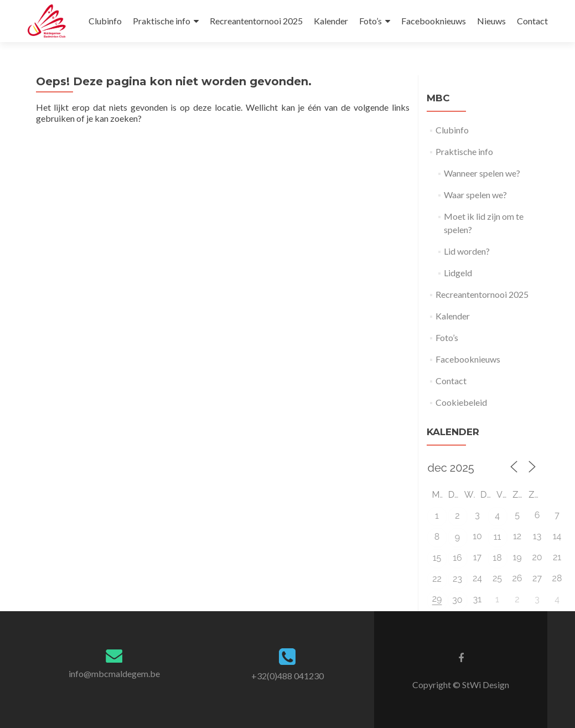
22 (437, 579)
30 (457, 600)
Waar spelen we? (475, 195)
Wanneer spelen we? (482, 173)
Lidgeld (458, 273)
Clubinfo (105, 21)
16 (457, 558)
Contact (532, 21)
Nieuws (491, 21)
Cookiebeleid (461, 402)
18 (497, 558)
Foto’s (371, 21)
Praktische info (162, 21)
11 (498, 537)
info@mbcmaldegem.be (114, 673)
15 (437, 558)
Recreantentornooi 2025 (256, 21)
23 (457, 579)
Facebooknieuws (434, 21)
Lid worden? (467, 251)
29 (437, 599)
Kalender (331, 21)
